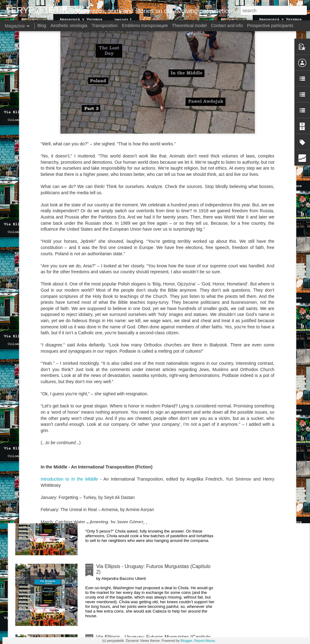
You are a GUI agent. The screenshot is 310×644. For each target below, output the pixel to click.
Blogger (186, 641)
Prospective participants (270, 26)
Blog (42, 26)
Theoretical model (189, 26)
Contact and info (227, 26)
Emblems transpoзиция (145, 26)
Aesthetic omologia (69, 26)
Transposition (105, 26)
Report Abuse (205, 641)
